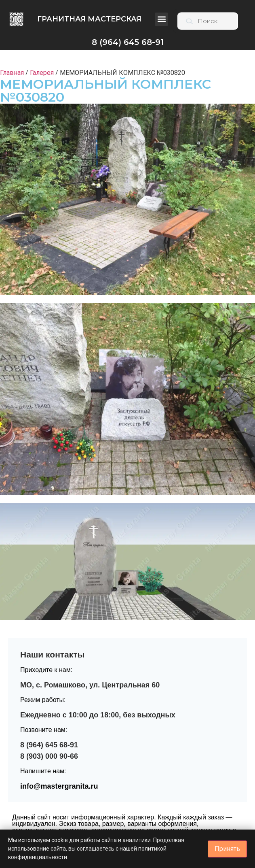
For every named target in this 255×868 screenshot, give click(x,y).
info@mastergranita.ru (59, 786)
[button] (161, 19)
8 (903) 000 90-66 (49, 756)
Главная (12, 73)
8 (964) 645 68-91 (49, 745)
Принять (227, 849)
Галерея (42, 73)
